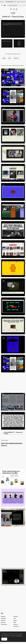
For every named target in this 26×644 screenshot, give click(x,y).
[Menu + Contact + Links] (13, 268)
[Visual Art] (13, 402)
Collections (4, 618)
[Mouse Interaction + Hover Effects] (13, 383)
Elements (3, 620)
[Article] (13, 230)
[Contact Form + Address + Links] (13, 345)
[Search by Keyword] (13, 421)
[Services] (13, 154)
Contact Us (16, 626)
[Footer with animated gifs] (13, 325)
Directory (3, 622)
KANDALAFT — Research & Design (13, 17)
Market (15, 620)
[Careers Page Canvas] (13, 596)
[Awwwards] (5, 5)
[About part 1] (13, 116)
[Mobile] (13, 97)
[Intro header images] (13, 306)
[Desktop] (13, 77)
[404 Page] (13, 192)
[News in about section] (13, 173)
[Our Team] (13, 498)
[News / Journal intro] (13, 211)
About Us (16, 624)
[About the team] (13, 478)
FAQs (15, 622)
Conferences (4, 624)
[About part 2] (13, 135)
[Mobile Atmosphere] (13, 364)
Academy (16, 616)
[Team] (13, 458)
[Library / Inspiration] (13, 249)
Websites (3, 616)
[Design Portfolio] (13, 287)
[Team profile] (13, 577)
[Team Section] (13, 557)
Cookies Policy (19, 636)
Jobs (15, 618)
